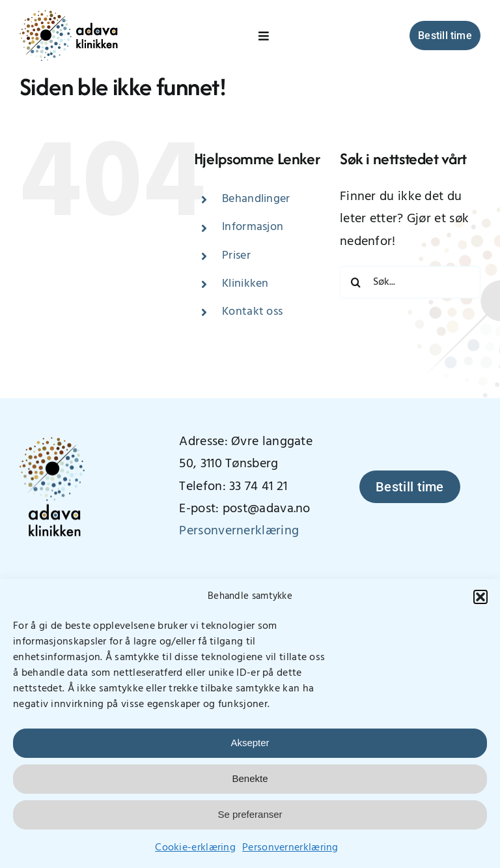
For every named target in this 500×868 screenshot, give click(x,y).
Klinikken (245, 284)
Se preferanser (250, 814)
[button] (480, 597)
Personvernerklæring (290, 848)
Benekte (250, 778)
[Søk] (356, 282)
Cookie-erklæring (195, 848)
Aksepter (250, 743)
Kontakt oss (252, 312)
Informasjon (253, 227)
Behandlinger (256, 199)
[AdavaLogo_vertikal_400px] (52, 444)
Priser (236, 256)
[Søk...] (410, 282)
